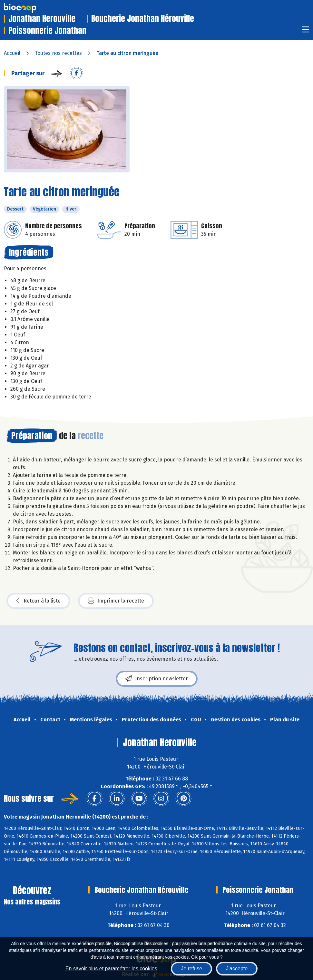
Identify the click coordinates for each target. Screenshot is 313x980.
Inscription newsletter (157, 679)
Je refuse (191, 969)
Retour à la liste (38, 601)
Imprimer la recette (116, 601)
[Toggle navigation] (306, 31)
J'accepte (237, 969)
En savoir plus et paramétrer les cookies (111, 969)
